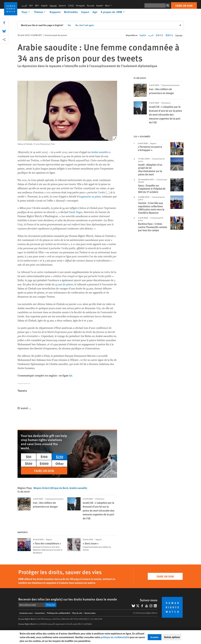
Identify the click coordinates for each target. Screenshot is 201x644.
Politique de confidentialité (59, 613)
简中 (31, 5)
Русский (91, 5)
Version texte (90, 613)
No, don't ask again (85, 25)
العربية (24, 5)
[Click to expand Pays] (26, 12)
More (109, 5)
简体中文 (160, 35)
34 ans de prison (64, 284)
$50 (29, 457)
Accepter (155, 637)
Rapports (55, 12)
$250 (60, 457)
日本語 (71, 5)
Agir (95, 12)
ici (71, 376)
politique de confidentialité (115, 637)
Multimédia (71, 12)
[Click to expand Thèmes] (40, 12)
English (44, 5)
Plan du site (77, 613)
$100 (44, 457)
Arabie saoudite (100, 152)
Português (80, 5)
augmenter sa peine (90, 197)
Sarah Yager (76, 212)
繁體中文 (169, 35)
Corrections (40, 613)
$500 (29, 463)
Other (60, 463)
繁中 (37, 5)
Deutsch (62, 5)
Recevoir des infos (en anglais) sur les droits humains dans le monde (68, 599)
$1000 (44, 463)
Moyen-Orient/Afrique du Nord (51, 488)
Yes (69, 25)
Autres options (172, 637)
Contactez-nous (26, 613)
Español (100, 5)
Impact (85, 12)
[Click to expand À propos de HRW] (113, 12)
